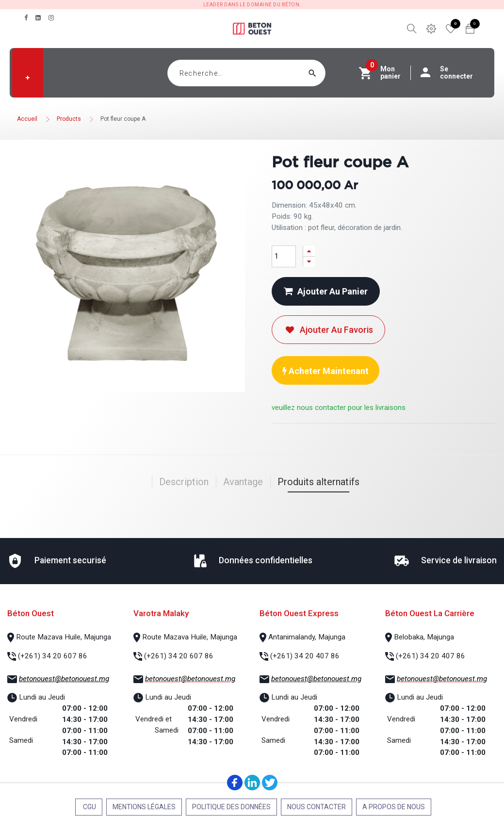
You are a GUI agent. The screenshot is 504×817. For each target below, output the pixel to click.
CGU (89, 807)
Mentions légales (144, 807)
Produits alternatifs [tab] (318, 482)
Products (69, 119)
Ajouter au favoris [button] (328, 330)
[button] (28, 78)
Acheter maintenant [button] (325, 371)
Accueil (27, 119)
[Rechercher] (331, 73)
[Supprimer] (309, 262)
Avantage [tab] (243, 482)
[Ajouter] (309, 251)
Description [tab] (184, 482)
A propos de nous (394, 807)
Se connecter (452, 73)
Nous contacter (317, 807)
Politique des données (231, 807)
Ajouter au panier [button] (326, 291)
